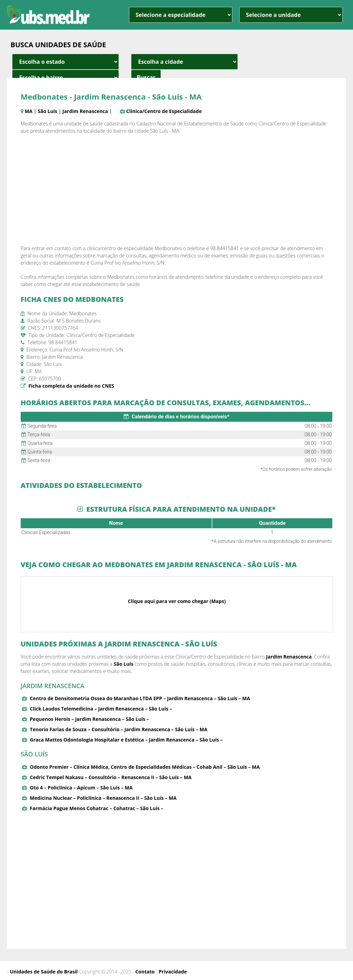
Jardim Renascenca (85, 111)
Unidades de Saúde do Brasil (44, 972)
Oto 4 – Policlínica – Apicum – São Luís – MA (81, 788)
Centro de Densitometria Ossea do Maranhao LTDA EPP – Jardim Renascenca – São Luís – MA (140, 698)
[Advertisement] (177, 190)
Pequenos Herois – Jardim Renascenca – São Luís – (90, 719)
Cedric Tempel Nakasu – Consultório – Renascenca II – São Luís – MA (111, 777)
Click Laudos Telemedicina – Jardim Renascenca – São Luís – (101, 709)
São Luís (47, 111)
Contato (145, 972)
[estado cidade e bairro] (65, 62)
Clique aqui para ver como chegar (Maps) (177, 601)
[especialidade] (181, 15)
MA (28, 111)
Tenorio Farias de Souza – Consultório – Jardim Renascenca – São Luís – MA (119, 729)
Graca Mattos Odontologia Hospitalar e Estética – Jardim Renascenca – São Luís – (126, 740)
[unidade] (291, 15)
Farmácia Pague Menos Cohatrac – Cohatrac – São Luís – (97, 808)
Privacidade (173, 972)
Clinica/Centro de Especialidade (164, 111)
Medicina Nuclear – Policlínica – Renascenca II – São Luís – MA (103, 798)
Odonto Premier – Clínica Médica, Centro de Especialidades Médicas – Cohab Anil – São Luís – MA (145, 767)
